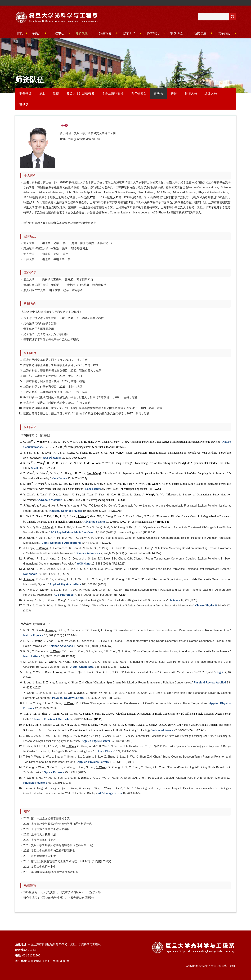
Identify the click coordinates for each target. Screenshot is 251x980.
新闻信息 (200, 33)
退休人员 (211, 93)
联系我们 (224, 33)
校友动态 (177, 33)
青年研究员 (139, 93)
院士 (42, 93)
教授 (56, 93)
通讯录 (24, 104)
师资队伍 (82, 33)
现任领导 (25, 93)
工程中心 (58, 33)
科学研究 (153, 33)
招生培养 (105, 33)
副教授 (229, 81)
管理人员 (191, 93)
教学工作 (129, 33)
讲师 (174, 93)
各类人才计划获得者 (80, 93)
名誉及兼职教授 (113, 93)
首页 (20, 33)
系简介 (37, 33)
